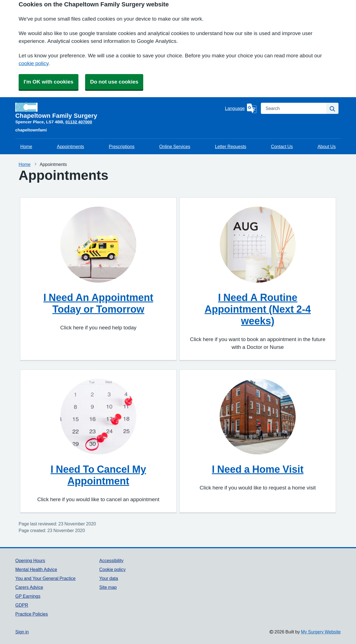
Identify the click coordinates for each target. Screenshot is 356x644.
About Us (327, 146)
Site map (108, 587)
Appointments (70, 146)
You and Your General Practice (45, 578)
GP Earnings (28, 596)
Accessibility (111, 560)
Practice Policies (32, 614)
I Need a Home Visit (258, 469)
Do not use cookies (114, 82)
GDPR (22, 605)
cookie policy (34, 63)
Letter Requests (231, 146)
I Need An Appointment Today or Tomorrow (98, 303)
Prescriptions (122, 146)
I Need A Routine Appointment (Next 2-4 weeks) (258, 309)
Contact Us (282, 146)
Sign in (22, 632)
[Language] (241, 108)
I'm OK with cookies (49, 82)
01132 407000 (79, 122)
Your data (109, 578)
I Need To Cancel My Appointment (98, 475)
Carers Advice (29, 587)
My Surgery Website (321, 632)
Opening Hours (30, 560)
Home (26, 146)
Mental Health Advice (36, 569)
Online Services (175, 146)
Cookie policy (113, 569)
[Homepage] (119, 111)
